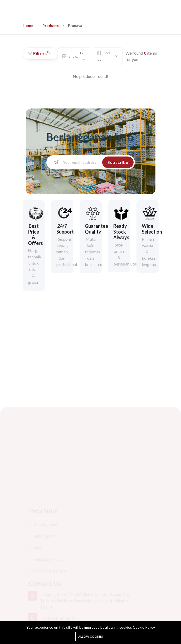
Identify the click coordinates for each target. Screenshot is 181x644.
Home (28, 25)
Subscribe (118, 162)
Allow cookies (91, 636)
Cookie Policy (144, 627)
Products (51, 25)
